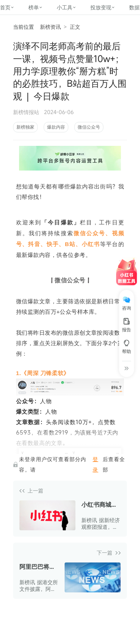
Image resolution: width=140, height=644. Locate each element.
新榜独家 (25, 127)
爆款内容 (56, 127)
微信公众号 (89, 127)
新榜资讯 (50, 27)
